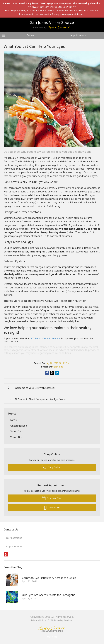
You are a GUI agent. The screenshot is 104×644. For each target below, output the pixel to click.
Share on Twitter (52, 373)
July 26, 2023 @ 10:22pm (58, 363)
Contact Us (51, 507)
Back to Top (52, 637)
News (13, 420)
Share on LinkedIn (57, 373)
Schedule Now (51, 498)
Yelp (6, 554)
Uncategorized (19, 426)
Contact (31, 35)
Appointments (78, 35)
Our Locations (14, 538)
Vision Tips (58, 367)
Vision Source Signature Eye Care (52, 628)
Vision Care (17, 431)
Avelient (68, 620)
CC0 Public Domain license (45, 338)
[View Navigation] (5, 35)
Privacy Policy (38, 620)
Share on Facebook (47, 373)
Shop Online (51, 467)
